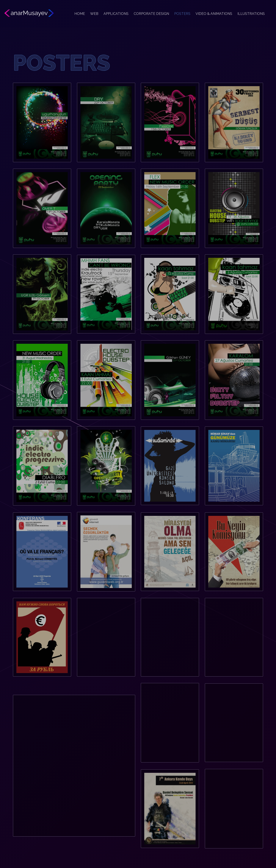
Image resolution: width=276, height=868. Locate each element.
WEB (94, 14)
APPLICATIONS (116, 14)
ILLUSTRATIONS (251, 14)
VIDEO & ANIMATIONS (214, 14)
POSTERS (182, 14)
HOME (80, 14)
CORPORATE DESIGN (151, 14)
